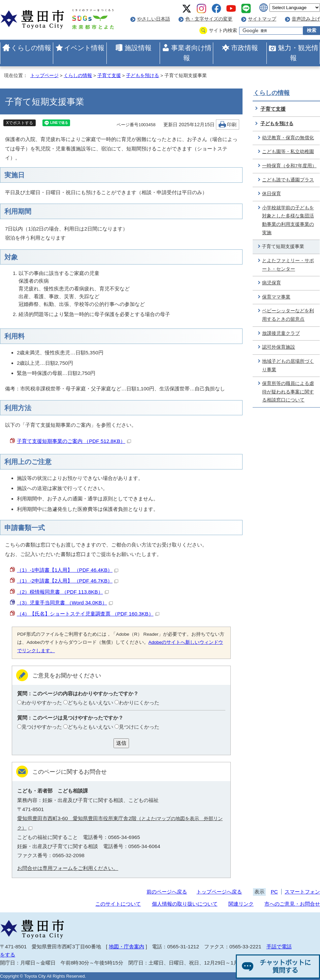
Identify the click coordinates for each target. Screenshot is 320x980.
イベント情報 (84, 48)
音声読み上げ (306, 19)
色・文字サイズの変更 (209, 19)
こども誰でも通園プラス (288, 180)
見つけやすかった (42, 727)
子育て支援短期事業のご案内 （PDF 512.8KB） (74, 441)
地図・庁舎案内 (126, 947)
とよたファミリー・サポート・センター (288, 265)
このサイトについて (118, 904)
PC (274, 892)
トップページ (44, 76)
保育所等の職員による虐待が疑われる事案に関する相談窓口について (288, 392)
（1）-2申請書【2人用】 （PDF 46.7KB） (68, 581)
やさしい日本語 (154, 19)
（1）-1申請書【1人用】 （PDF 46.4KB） (68, 570)
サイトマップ (262, 19)
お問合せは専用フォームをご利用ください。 (68, 868)
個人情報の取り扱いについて (185, 904)
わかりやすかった (42, 703)
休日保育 (271, 194)
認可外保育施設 (279, 347)
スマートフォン (302, 892)
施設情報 (138, 48)
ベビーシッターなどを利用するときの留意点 (288, 315)
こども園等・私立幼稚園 (288, 152)
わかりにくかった (139, 703)
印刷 (232, 125)
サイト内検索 (223, 30)
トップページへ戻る (219, 892)
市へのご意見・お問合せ (292, 904)
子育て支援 (109, 76)
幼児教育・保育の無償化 (288, 138)
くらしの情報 (31, 48)
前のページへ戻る (167, 892)
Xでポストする (20, 123)
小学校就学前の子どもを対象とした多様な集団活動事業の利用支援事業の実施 (288, 220)
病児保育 (271, 283)
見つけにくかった (139, 727)
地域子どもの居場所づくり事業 (288, 365)
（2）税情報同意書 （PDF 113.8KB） (63, 592)
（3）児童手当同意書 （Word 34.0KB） (65, 603)
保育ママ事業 (276, 297)
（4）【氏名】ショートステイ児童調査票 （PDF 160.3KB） (88, 614)
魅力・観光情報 (298, 53)
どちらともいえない (90, 703)
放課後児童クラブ (281, 333)
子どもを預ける (142, 76)
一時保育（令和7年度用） (289, 166)
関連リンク (241, 904)
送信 (121, 743)
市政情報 (245, 48)
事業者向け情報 (191, 53)
